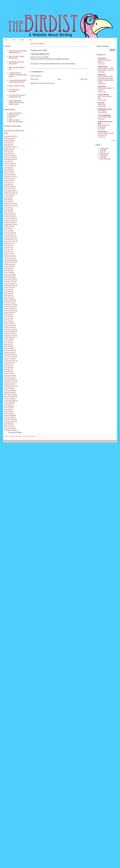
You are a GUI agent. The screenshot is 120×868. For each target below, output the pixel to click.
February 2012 (9, 376)
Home (7, 40)
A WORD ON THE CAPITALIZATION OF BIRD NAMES (18, 75)
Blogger (19, 432)
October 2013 (9, 334)
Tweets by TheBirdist (37, 44)
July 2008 (7, 405)
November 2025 (9, 136)
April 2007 (7, 424)
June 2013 (8, 342)
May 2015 (7, 294)
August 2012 (8, 363)
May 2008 (7, 409)
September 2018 (10, 224)
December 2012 (9, 355)
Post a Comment (36, 76)
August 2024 (8, 149)
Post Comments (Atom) (47, 83)
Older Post (84, 79)
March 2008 (8, 413)
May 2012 (7, 369)
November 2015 (9, 281)
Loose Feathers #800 (104, 117)
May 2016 (7, 271)
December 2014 (9, 304)
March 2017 (8, 254)
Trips (10, 118)
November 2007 (9, 422)
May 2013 (7, 344)
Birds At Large (13, 115)
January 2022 (9, 174)
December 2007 (9, 420)
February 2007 (9, 428)
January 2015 (9, 302)
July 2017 (7, 245)
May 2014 (7, 319)
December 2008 (9, 394)
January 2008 (9, 418)
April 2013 (7, 346)
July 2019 (7, 208)
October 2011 (9, 384)
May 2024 (7, 151)
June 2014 (8, 317)
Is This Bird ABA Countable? (14, 90)
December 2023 (9, 157)
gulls (101, 152)
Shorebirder (102, 86)
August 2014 (8, 313)
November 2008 (9, 397)
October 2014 (9, 308)
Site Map (12, 436)
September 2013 (10, 336)
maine (102, 155)
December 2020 (9, 191)
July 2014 (7, 315)
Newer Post (34, 79)
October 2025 (9, 138)
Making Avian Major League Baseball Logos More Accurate (16, 102)
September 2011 (10, 386)
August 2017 (8, 243)
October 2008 (9, 399)
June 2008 (8, 407)
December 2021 (9, 176)
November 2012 (9, 357)
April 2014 (7, 321)
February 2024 (9, 155)
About (14, 40)
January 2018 (9, 235)
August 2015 (8, 287)
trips (101, 157)
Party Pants (101, 104)
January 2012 (9, 378)
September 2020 (10, 193)
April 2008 (7, 411)
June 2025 (8, 143)
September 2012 (10, 361)
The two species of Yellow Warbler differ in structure (106, 69)
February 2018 (9, 233)
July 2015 (7, 290)
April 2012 (7, 371)
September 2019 (10, 206)
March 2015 (8, 298)
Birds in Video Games (16, 122)
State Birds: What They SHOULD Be (16, 63)
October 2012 (9, 359)
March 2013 (8, 348)
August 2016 (8, 266)
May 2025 (7, 145)
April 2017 (7, 252)
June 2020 (8, 197)
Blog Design (32, 436)
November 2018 (9, 220)
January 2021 (9, 189)
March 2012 (8, 373)
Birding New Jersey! (105, 109)
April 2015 (7, 296)
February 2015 (9, 300)
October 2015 (9, 283)
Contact (30, 40)
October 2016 (9, 264)
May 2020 (7, 199)
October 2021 (9, 178)
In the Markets (102, 111)
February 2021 (9, 187)
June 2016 (8, 269)
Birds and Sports (14, 120)
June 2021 (8, 182)
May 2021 (7, 185)
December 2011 (9, 380)
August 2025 (8, 141)
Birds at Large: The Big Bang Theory (16, 57)
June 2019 (8, 210)
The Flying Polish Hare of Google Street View (17, 96)
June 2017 (8, 248)
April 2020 (7, 201)
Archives (21, 40)
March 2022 (8, 172)
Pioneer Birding (103, 95)
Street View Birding (15, 113)
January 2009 (9, 392)
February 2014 (9, 325)
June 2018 (8, 231)
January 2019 (9, 216)
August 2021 (8, 180)
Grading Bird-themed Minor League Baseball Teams (18, 81)
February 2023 (9, 164)
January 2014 (9, 327)
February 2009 (9, 390)
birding (102, 148)
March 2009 (8, 388)
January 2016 (9, 277)
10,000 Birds (102, 58)
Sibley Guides (103, 67)
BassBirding (102, 132)
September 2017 (10, 241)
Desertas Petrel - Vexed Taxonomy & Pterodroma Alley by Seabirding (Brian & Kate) (106, 79)
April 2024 (7, 153)
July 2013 (7, 340)
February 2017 (9, 256)
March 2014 (8, 323)
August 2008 (8, 403)
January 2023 (9, 166)
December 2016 (9, 260)
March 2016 (8, 273)
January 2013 (9, 352)
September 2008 (10, 401)
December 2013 (9, 329)
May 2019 (7, 212)
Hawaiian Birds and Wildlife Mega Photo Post (18, 52)
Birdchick (101, 103)
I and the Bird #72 (40, 54)
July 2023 (7, 161)
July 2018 (7, 229)
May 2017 (7, 250)
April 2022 (7, 170)
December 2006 (9, 430)
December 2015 (9, 279)
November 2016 (9, 262)
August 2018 (8, 227)
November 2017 (9, 239)
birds (102, 150)
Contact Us (25, 436)
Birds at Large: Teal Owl (17, 86)
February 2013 (9, 350)
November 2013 (9, 332)
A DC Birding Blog (104, 115)
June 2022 (8, 168)
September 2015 (10, 285)
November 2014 (9, 306)
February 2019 (9, 214)
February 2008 (9, 415)
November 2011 (9, 382)
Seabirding (102, 75)
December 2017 (9, 237)
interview (103, 154)
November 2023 (9, 159)
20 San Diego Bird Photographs (103, 126)
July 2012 (7, 365)
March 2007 (8, 426)
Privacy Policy (18, 436)
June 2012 (8, 367)
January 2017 (9, 258)
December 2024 (9, 147)
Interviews (12, 117)
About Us (6, 436)
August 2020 (8, 195)
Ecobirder (66, 59)
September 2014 (10, 311)
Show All (114, 141)
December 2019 (9, 203)
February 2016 (9, 275)
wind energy (104, 159)
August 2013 (8, 338)
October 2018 (9, 222)
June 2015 (8, 292)
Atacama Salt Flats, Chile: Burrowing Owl (106, 134)
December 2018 (9, 218)
